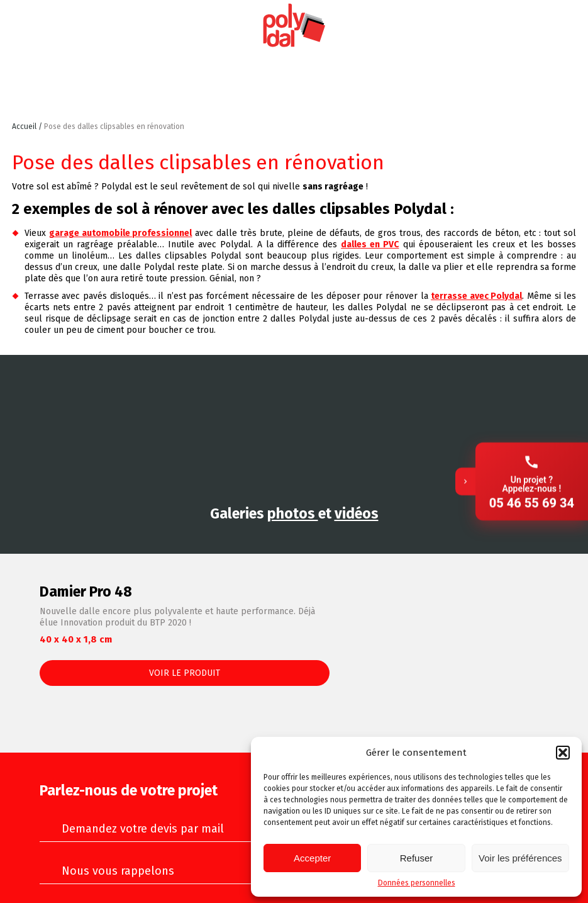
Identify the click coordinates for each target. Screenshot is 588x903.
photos (293, 513)
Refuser (417, 858)
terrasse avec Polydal (476, 296)
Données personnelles (417, 883)
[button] (563, 753)
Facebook (568, 26)
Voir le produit (185, 673)
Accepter (312, 858)
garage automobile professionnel (121, 233)
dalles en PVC (370, 244)
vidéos (357, 513)
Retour (395, 134)
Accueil (25, 126)
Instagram (509, 26)
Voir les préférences (520, 858)
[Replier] (465, 452)
